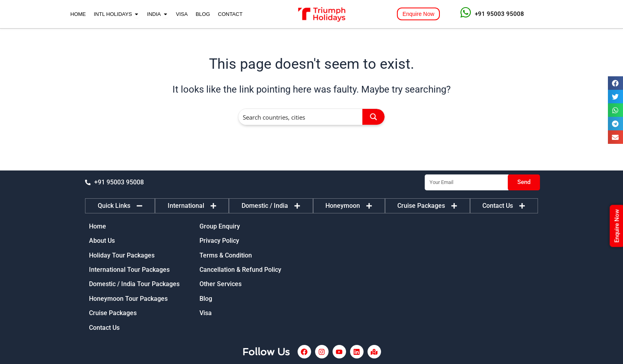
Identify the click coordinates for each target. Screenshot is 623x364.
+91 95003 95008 (499, 14)
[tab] (120, 206)
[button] (615, 83)
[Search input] (301, 117)
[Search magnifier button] (373, 117)
